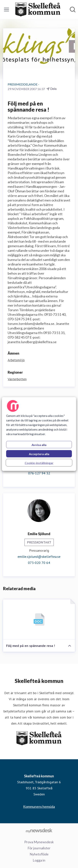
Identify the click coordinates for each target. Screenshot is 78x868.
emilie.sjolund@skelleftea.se (39, 557)
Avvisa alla (39, 445)
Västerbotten (17, 379)
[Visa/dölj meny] (6, 10)
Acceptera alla (39, 454)
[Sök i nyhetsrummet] (73, 10)
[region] (39, 434)
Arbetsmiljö (16, 360)
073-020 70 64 (39, 563)
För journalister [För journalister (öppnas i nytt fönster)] (39, 848)
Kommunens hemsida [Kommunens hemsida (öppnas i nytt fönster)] (39, 806)
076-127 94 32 (39, 473)
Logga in (39, 860)
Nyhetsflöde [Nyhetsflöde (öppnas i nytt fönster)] (39, 854)
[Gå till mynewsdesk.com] (39, 830)
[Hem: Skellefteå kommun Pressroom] (38, 10)
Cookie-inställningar (39, 463)
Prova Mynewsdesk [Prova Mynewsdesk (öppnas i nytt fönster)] (39, 842)
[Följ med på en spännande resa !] (39, 619)
